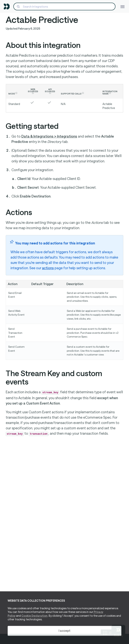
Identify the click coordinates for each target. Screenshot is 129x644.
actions (48, 268)
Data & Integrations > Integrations (49, 136)
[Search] (64, 6)
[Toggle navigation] (123, 6)
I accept (64, 631)
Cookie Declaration (34, 616)
